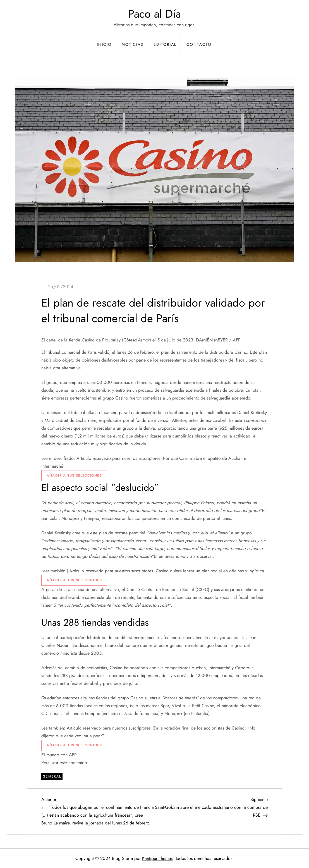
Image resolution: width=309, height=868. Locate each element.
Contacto (199, 44)
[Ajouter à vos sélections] (74, 476)
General (52, 776)
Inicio (104, 44)
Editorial (165, 44)
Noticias (133, 44)
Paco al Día (154, 14)
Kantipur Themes (157, 858)
